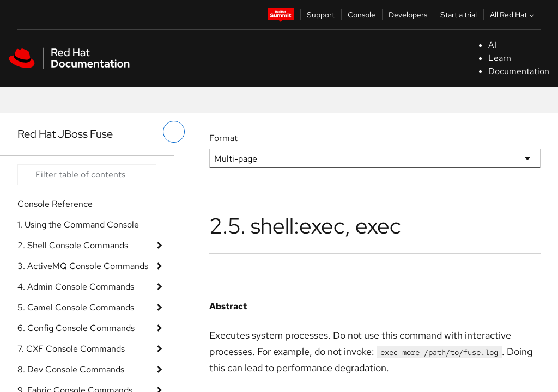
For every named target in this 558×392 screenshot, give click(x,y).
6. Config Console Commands (76, 328)
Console (362, 15)
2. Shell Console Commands (73, 245)
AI (492, 45)
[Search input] (87, 175)
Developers (408, 15)
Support (321, 15)
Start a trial (459, 15)
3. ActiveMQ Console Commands (83, 266)
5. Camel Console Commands (76, 307)
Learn (500, 58)
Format (223, 138)
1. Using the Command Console (78, 225)
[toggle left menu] (174, 132)
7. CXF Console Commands (71, 349)
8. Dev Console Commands (71, 369)
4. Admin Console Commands (76, 287)
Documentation (519, 71)
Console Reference (55, 204)
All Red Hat (513, 15)
